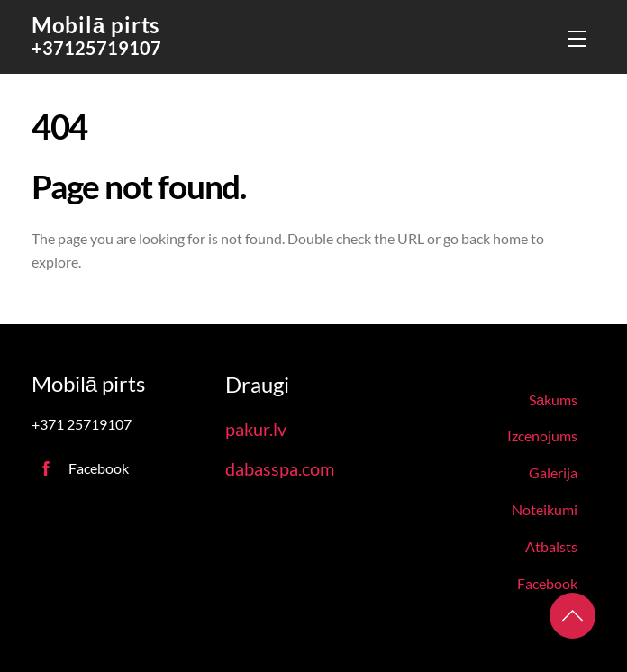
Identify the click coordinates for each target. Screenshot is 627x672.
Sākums (553, 400)
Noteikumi (545, 509)
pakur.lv (256, 429)
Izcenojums (542, 436)
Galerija (553, 472)
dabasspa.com (280, 468)
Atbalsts (551, 546)
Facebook (547, 583)
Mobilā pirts (95, 25)
